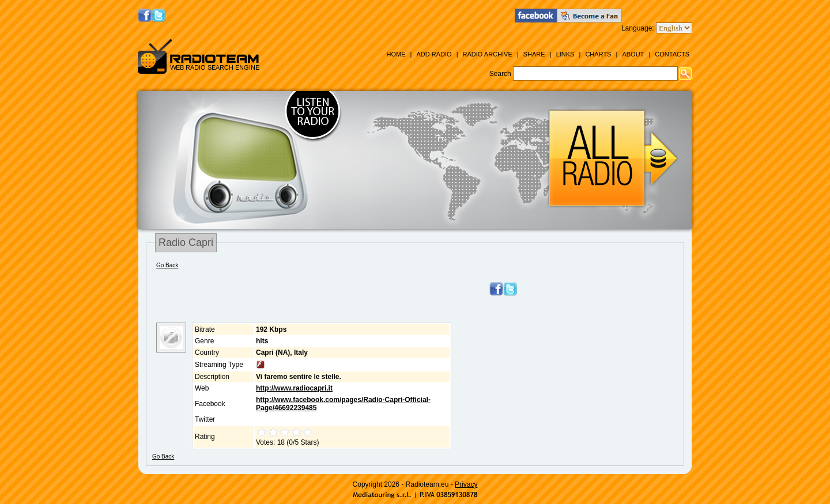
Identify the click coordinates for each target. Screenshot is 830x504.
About (633, 54)
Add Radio (434, 54)
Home (396, 54)
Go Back (167, 265)
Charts (598, 54)
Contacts (672, 54)
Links (565, 54)
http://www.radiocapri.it (294, 388)
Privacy (466, 484)
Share (534, 54)
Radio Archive (488, 54)
